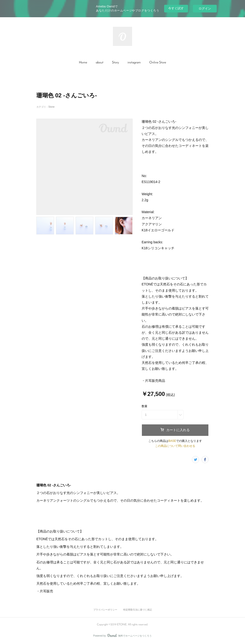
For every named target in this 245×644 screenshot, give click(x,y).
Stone (51, 107)
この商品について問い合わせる (175, 446)
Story (115, 63)
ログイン (205, 8)
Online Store (158, 63)
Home (83, 63)
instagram (134, 63)
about (100, 63)
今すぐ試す (176, 8)
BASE (172, 441)
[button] (83, 63)
